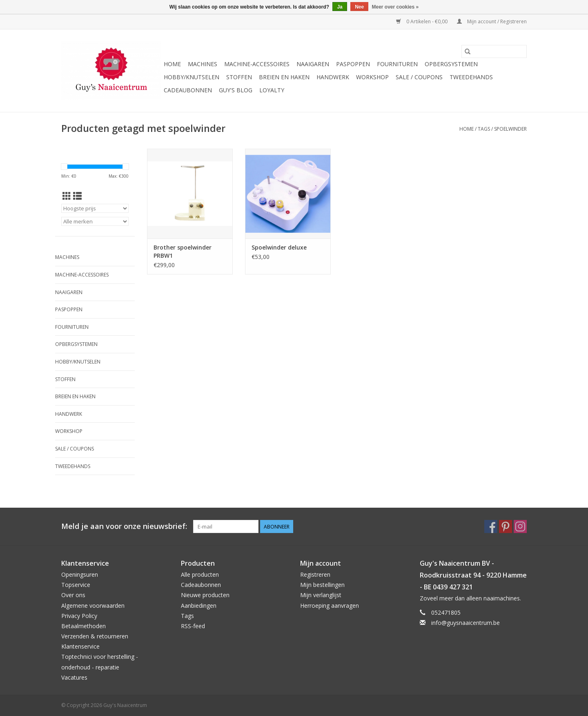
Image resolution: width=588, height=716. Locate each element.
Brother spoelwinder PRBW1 (183, 251)
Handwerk (333, 77)
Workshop (372, 77)
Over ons (73, 595)
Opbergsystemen (451, 64)
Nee (359, 7)
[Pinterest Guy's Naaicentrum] (506, 526)
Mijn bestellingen (322, 585)
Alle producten (200, 574)
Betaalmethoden (84, 626)
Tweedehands (471, 77)
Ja (340, 7)
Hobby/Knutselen (192, 77)
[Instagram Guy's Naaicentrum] (520, 526)
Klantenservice (80, 646)
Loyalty (272, 90)
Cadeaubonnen (188, 90)
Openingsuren (80, 574)
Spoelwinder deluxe (279, 247)
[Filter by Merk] (95, 221)
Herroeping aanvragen (330, 606)
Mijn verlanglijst (321, 595)
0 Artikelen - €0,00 (422, 21)
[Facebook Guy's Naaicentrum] (491, 526)
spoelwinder (510, 129)
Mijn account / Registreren (492, 21)
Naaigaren (313, 64)
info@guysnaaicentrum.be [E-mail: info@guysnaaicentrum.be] (465, 623)
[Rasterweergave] (67, 196)
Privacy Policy (79, 616)
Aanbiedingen (199, 606)
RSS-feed (193, 626)
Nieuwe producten (205, 595)
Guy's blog (236, 90)
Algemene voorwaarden (93, 606)
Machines (203, 64)
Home (172, 64)
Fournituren (397, 64)
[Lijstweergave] (77, 196)
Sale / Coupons (419, 77)
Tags (484, 129)
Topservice (76, 585)
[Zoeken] (494, 51)
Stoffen (239, 77)
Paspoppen (353, 64)
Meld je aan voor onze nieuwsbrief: (124, 526)
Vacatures (74, 677)
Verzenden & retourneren (95, 636)
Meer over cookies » (395, 7)
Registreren (315, 574)
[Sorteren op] (95, 208)
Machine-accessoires (257, 64)
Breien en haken (284, 77)
